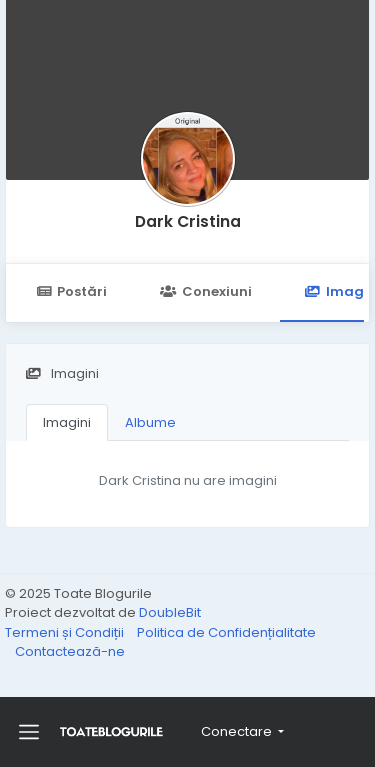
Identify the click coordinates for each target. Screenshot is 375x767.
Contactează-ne (70, 651)
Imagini (67, 422)
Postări (71, 291)
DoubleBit (170, 612)
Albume (150, 422)
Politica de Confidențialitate (226, 632)
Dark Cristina (188, 221)
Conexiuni (205, 291)
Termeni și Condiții (66, 632)
